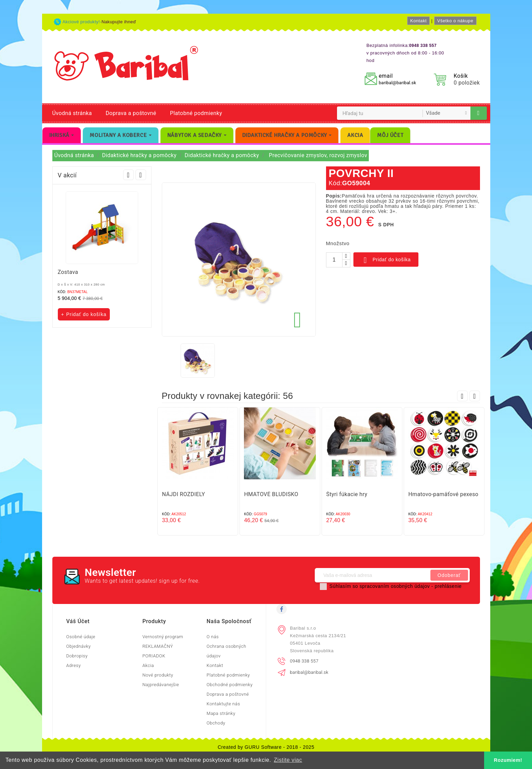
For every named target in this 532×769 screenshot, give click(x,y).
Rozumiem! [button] (508, 760)
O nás (213, 637)
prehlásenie (448, 586)
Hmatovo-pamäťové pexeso (444, 494)
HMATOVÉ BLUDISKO (271, 494)
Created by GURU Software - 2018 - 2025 (266, 747)
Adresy (74, 665)
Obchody (216, 723)
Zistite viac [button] (288, 760)
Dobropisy (77, 656)
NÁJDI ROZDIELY (184, 494)
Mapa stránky (221, 713)
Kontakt (418, 21)
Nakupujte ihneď (119, 22)
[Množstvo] (334, 260)
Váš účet (78, 621)
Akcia (148, 665)
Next (141, 175)
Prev (128, 175)
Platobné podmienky (196, 113)
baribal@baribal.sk (397, 83)
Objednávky (79, 646)
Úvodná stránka (72, 113)
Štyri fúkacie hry (347, 494)
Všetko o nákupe (455, 21)
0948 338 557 (304, 661)
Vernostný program (163, 637)
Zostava (68, 272)
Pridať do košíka (386, 260)
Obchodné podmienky (230, 685)
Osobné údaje (81, 637)
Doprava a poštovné (131, 113)
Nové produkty (158, 675)
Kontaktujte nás (223, 704)
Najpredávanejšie (161, 685)
